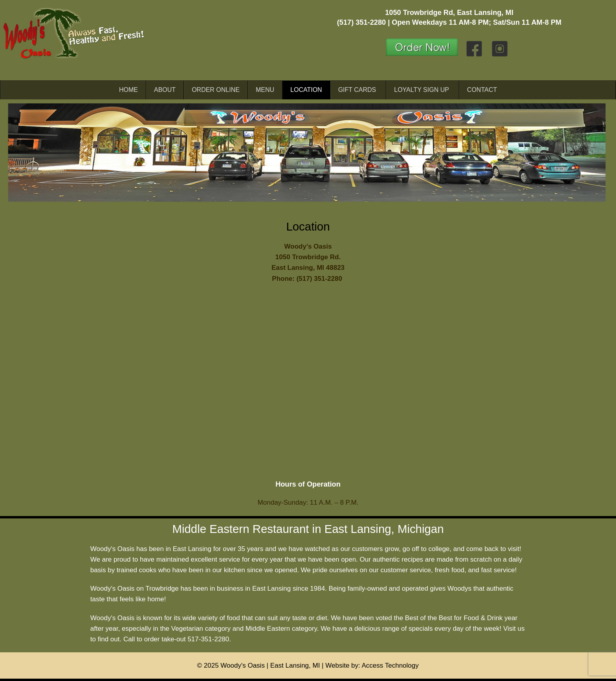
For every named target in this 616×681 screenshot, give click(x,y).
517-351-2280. (209, 639)
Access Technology (390, 665)
